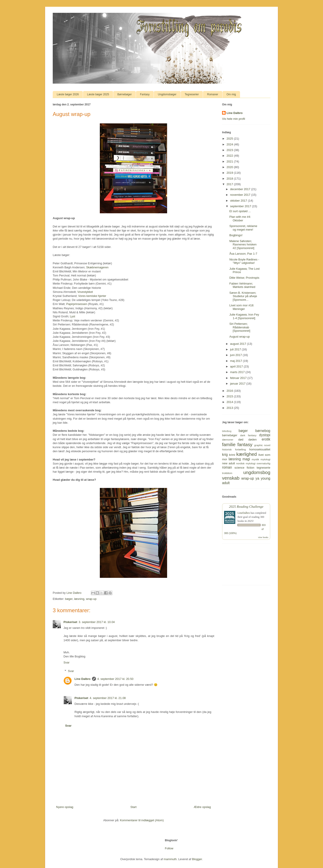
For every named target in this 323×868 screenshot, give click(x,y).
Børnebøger (124, 94)
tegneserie (263, 468)
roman (227, 467)
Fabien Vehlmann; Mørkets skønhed (242, 285)
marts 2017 (238, 372)
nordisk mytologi (246, 463)
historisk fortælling (234, 449)
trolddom (227, 473)
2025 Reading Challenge (246, 506)
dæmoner (228, 440)
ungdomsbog (257, 472)
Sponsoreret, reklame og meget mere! (243, 228)
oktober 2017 (239, 201)
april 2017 (237, 366)
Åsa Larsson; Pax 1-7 (243, 254)
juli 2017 (236, 349)
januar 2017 (238, 384)
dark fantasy (248, 435)
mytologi (265, 459)
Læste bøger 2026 (68, 94)
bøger (69, 599)
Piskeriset (70, 622)
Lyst (73, 316)
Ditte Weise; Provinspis (244, 278)
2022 (230, 156)
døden (252, 440)
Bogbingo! (236, 235)
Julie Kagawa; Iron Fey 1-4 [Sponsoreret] (244, 316)
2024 (230, 144)
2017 (230, 184)
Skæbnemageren (97, 267)
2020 (230, 167)
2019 (230, 173)
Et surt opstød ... (240, 211)
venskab (231, 478)
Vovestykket (85, 292)
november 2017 (241, 195)
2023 (230, 150)
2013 (230, 408)
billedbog (227, 431)
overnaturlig (263, 463)
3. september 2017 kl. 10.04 (97, 622)
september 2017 (241, 206)
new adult (228, 463)
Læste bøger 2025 (98, 94)
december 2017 (241, 189)
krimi (232, 455)
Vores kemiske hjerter (92, 296)
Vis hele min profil (234, 119)
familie (229, 444)
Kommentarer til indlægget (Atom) (142, 820)
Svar (67, 662)
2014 (230, 402)
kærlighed (247, 454)
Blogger (197, 859)
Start (133, 807)
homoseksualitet (260, 449)
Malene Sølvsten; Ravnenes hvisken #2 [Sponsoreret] (243, 245)
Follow (169, 848)
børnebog (263, 431)
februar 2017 (239, 378)
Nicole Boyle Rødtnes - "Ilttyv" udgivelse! (244, 261)
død (241, 440)
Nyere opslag (65, 807)
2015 (230, 396)
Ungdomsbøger (167, 94)
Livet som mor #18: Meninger (242, 307)
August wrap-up (239, 337)
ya (257, 478)
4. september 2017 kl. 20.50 (115, 679)
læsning (79, 599)
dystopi (265, 435)
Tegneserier (192, 94)
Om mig (231, 94)
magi (246, 459)
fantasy (245, 444)
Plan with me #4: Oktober (240, 219)
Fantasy (145, 94)
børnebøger (230, 435)
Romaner (213, 94)
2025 (230, 139)
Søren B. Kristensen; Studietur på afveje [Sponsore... (243, 296)
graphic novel (262, 445)
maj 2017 (237, 361)
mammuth (170, 859)
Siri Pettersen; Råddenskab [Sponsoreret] (240, 327)
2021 (230, 161)
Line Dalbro (83, 679)
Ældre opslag (202, 807)
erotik (266, 439)
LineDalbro (244, 513)
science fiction (244, 468)
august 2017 (239, 344)
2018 (230, 179)
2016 (230, 391)
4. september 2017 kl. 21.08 (108, 698)
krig (225, 455)
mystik (255, 459)
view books (263, 537)
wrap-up (91, 599)
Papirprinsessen (77, 304)
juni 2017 (236, 355)
